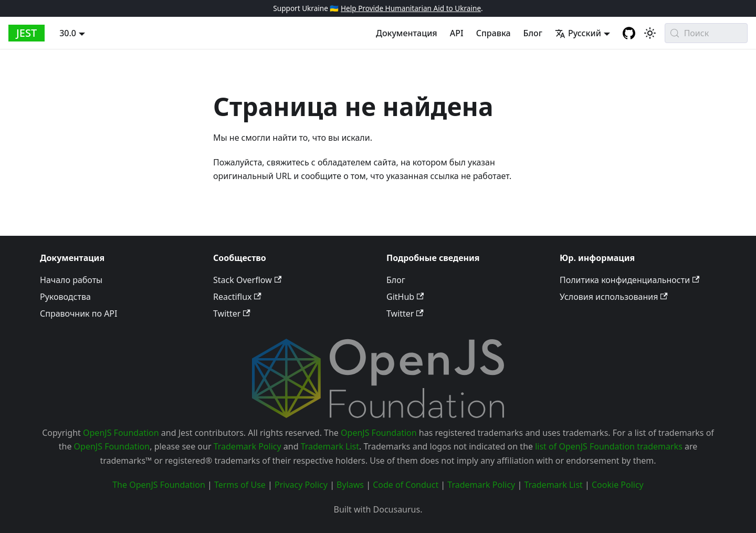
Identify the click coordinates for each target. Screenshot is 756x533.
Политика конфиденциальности (629, 280)
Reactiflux (237, 297)
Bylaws (350, 485)
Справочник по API (78, 313)
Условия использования (614, 297)
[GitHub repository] (629, 33)
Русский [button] (578, 33)
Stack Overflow (247, 280)
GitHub (405, 297)
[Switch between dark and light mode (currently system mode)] (650, 33)
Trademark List (330, 446)
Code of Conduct (406, 485)
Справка (493, 33)
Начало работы (71, 280)
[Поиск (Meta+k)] (706, 33)
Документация (407, 33)
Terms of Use (240, 485)
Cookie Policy (618, 485)
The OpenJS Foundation (159, 485)
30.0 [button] (68, 33)
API (457, 33)
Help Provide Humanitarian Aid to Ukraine (411, 8)
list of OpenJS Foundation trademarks (609, 446)
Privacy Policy (301, 485)
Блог (533, 33)
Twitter (232, 313)
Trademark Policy (248, 446)
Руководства (65, 297)
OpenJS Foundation (121, 433)
